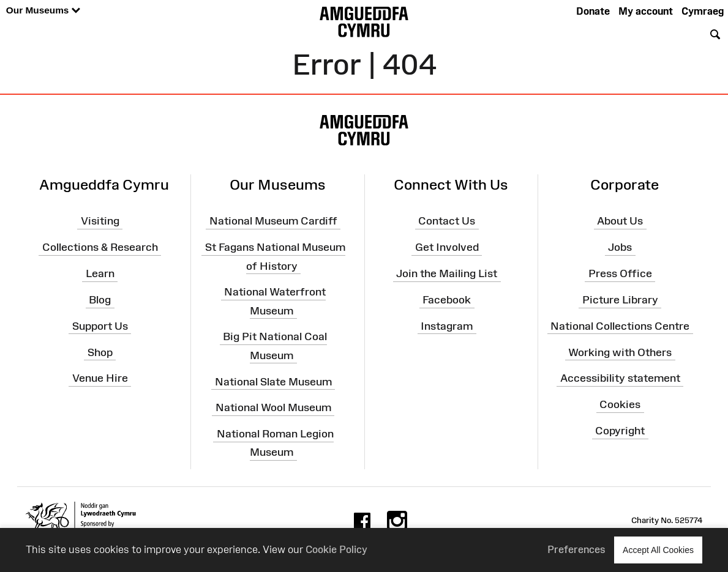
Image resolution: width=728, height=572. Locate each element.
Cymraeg (703, 11)
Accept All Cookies (658, 550)
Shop (100, 352)
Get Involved (447, 247)
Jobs (620, 247)
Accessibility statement (620, 378)
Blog (100, 300)
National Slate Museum (273, 381)
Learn (100, 273)
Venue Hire (100, 378)
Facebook (447, 300)
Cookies (620, 404)
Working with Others (620, 352)
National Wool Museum (273, 407)
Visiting (100, 221)
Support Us (100, 326)
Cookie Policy (336, 549)
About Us (620, 221)
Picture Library (620, 300)
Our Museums (43, 11)
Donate (593, 11)
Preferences (576, 549)
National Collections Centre (620, 326)
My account (646, 11)
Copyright (620, 431)
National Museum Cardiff (273, 221)
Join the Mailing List (447, 273)
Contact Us (447, 221)
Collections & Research (100, 247)
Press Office (620, 273)
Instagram (447, 326)
